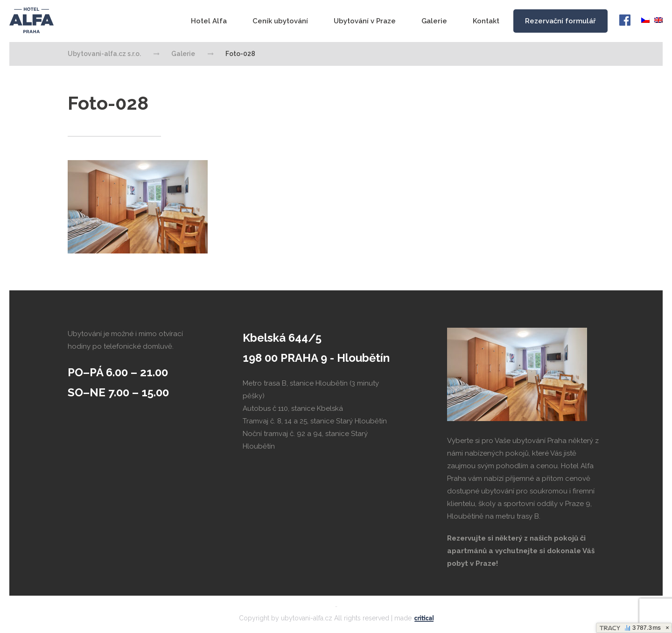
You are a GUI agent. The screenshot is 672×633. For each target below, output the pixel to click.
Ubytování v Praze (365, 21)
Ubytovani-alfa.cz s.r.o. (32, 21)
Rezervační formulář (560, 21)
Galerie (434, 21)
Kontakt (486, 21)
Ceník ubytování (280, 21)
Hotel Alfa (209, 21)
